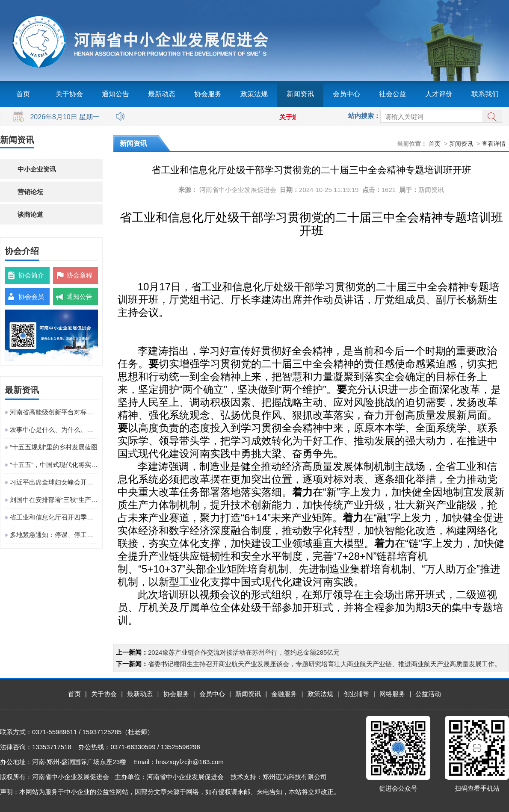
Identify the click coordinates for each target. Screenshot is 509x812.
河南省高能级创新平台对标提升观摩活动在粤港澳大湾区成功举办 (54, 412)
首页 (23, 94)
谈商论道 (30, 214)
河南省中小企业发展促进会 (238, 190)
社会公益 (393, 94)
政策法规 (254, 94)
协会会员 (31, 297)
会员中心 (346, 94)
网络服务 (392, 694)
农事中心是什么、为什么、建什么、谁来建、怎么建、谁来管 (54, 430)
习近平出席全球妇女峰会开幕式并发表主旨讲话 (54, 482)
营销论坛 (30, 192)
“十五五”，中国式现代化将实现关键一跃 (54, 465)
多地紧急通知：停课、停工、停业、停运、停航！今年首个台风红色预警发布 (54, 535)
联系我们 (485, 94)
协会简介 (31, 275)
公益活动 (428, 694)
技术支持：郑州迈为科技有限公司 (279, 777)
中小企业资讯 (37, 169)
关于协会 (69, 94)
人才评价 (439, 94)
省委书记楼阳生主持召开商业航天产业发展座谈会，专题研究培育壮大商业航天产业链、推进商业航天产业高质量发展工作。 (324, 664)
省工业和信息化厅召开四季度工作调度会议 (54, 517)
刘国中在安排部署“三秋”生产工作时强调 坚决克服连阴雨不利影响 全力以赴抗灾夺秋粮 (54, 500)
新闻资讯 (300, 94)
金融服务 (284, 694)
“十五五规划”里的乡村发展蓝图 (54, 447)
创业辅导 (356, 694)
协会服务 (208, 94)
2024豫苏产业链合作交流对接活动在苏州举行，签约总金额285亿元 (244, 652)
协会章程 (80, 275)
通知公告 (115, 94)
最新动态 (162, 94)
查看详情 (494, 144)
